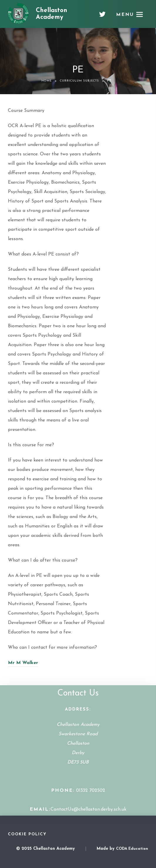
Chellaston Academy (52, 14)
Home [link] (47, 81)
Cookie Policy (27, 834)
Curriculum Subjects (79, 81)
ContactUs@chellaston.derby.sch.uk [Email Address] (88, 809)
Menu (125, 15)
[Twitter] (102, 16)
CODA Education (132, 849)
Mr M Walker (23, 663)
